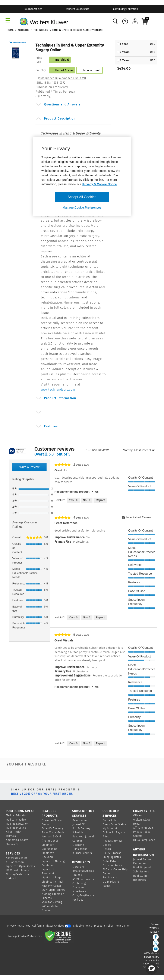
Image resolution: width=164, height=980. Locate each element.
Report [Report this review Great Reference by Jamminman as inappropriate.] (100, 617)
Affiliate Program (143, 828)
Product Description (56, 119)
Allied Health (14, 832)
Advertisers (79, 891)
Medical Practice (16, 820)
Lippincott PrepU (52, 878)
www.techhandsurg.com (58, 390)
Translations (80, 849)
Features (47, 427)
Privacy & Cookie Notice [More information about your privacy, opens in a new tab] (100, 184)
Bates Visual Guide (53, 832)
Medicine (23, 30)
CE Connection (15, 862)
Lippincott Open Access (20, 866)
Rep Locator (110, 878)
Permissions (80, 820)
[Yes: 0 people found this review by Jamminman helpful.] (73, 618)
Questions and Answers (58, 105)
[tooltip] (17, 451)
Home (10, 30)
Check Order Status (114, 824)
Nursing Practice (16, 828)
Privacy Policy (142, 832)
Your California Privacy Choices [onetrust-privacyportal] (49, 926)
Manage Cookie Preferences (25, 936)
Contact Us (109, 820)
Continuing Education (125, 9)
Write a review (33, 468)
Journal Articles (33, 9)
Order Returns (111, 861)
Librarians (78, 867)
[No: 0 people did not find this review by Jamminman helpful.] (87, 618)
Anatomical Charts (17, 840)
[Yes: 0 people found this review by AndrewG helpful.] (73, 500)
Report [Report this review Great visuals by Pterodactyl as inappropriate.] (100, 743)
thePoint (11, 878)
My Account (110, 828)
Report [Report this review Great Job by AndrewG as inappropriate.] (100, 500)
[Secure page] (59, 936)
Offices (138, 815)
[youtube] (156, 949)
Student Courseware (78, 9)
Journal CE (79, 824)
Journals (11, 836)
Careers (138, 836)
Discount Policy (112, 865)
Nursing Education (17, 824)
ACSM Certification (84, 879)
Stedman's (12, 844)
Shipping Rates (112, 857)
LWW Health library (18, 870)
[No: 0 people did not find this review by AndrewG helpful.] (87, 500)
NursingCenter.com (18, 874)
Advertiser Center (17, 858)
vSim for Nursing (52, 902)
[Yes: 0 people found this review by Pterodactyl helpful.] (73, 743)
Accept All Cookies (82, 197)
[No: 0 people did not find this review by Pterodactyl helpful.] (87, 743)
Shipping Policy (83, 926)
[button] (18, 42)
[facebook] (156, 937)
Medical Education (17, 815)
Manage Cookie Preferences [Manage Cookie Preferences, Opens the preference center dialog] (82, 207)
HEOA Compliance (144, 840)
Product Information (56, 399)
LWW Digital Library (54, 890)
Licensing (78, 845)
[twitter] (156, 943)
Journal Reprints (82, 853)
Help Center (123, 926)
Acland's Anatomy (53, 828)
